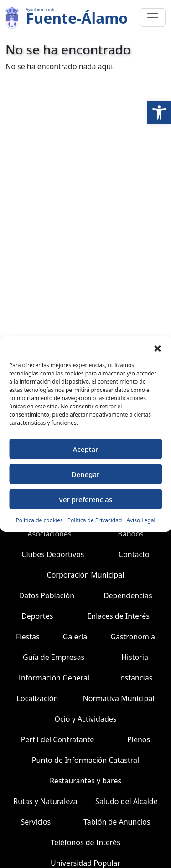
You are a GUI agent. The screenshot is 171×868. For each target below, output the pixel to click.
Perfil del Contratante (58, 739)
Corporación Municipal (86, 575)
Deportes (37, 616)
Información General (54, 678)
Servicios (36, 822)
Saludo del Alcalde (127, 801)
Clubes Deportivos (53, 554)
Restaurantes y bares (85, 781)
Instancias (135, 678)
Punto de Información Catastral (85, 760)
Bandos (130, 534)
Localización (38, 698)
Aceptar (86, 449)
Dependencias (128, 595)
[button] (159, 113)
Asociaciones (49, 534)
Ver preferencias (85, 499)
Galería (75, 637)
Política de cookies (39, 520)
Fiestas (28, 637)
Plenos (139, 739)
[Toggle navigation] (153, 17)
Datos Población (47, 595)
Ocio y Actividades (86, 719)
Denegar (86, 474)
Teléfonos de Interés (85, 842)
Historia (135, 657)
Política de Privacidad (95, 520)
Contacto (134, 554)
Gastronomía (133, 637)
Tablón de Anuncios (117, 822)
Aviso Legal (141, 520)
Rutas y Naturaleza (45, 801)
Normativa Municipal (119, 698)
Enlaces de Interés (118, 616)
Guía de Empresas (54, 657)
